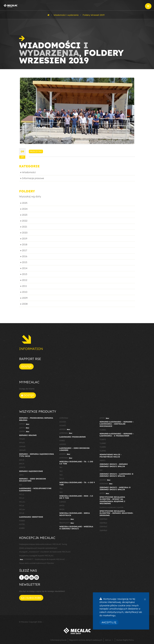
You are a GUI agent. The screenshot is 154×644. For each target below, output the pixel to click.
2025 (25, 203)
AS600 (22, 521)
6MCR (22, 460)
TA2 (61, 471)
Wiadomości (29, 172)
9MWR (22, 443)
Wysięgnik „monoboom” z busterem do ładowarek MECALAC (45, 552)
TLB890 (103, 447)
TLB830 (103, 430)
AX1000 (63, 444)
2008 (25, 304)
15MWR (22, 450)
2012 (25, 280)
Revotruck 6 (67, 519)
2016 (25, 256)
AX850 (62, 441)
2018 (25, 245)
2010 (25, 292)
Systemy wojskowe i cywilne (111, 507)
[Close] (145, 599)
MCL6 (22, 506)
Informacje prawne (58, 640)
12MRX (25, 432)
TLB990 (103, 451)
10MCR (22, 467)
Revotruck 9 (67, 523)
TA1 (61, 467)
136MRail (103, 523)
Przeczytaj (36, 151)
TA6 (61, 488)
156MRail (103, 527)
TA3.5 (62, 479)
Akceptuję (109, 622)
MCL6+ (22, 509)
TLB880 (103, 443)
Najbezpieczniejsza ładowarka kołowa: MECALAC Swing (43, 544)
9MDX (62, 509)
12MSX (25, 424)
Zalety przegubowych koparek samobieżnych (38, 548)
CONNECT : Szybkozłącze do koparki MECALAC (42, 559)
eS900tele (66, 433)
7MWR (22, 439)
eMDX (105, 418)
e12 (21, 485)
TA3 (61, 475)
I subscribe (31, 598)
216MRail (103, 530)
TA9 (61, 492)
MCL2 (22, 494)
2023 (25, 215)
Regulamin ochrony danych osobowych (86, 640)
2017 (25, 250)
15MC (21, 475)
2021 (25, 227)
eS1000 (65, 429)
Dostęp (26, 366)
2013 (25, 274)
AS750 (22, 524)
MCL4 (22, 498)
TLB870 (103, 439)
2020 (25, 233)
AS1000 (63, 422)
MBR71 (103, 460)
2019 (25, 239)
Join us (108, 640)
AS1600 (63, 425)
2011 (25, 286)
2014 (25, 268)
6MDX (62, 506)
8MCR (22, 464)
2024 (25, 209)
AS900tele (64, 418)
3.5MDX (63, 502)
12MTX (24, 428)
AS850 (22, 528)
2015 (25, 262)
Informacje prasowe (33, 178)
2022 (25, 221)
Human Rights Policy (125, 640)
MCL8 (22, 513)
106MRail (103, 519)
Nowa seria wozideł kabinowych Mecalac (37, 563)
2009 (25, 298)
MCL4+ (22, 502)
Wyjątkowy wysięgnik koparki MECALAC (36, 556)
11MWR (22, 447)
